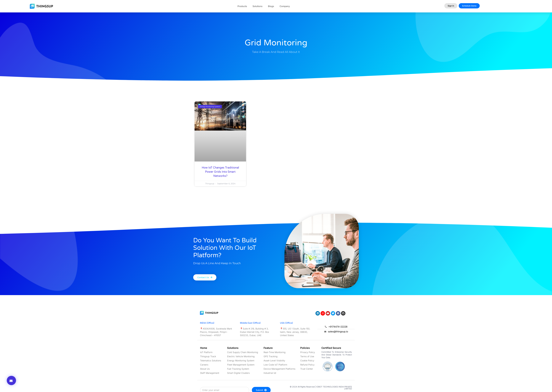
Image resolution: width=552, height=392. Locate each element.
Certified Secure (331, 348)
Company (285, 6)
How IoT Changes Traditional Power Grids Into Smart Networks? (220, 172)
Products (242, 6)
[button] (11, 380)
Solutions (258, 6)
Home (204, 348)
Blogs (271, 6)
